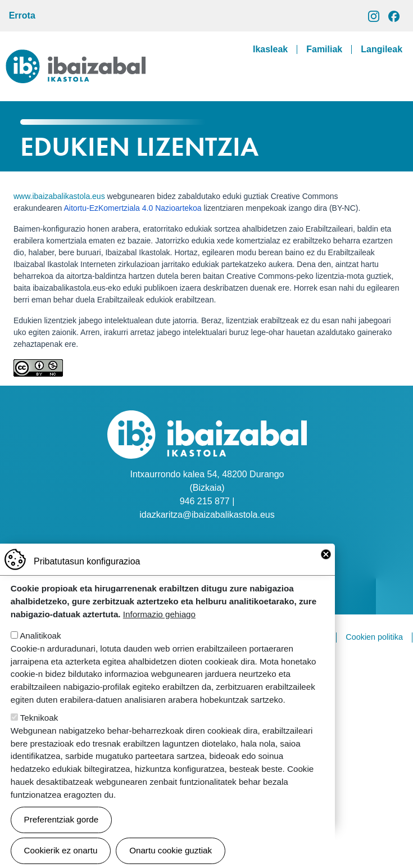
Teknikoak (39, 732)
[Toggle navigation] (396, 75)
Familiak (324, 49)
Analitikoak (40, 650)
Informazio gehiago (159, 629)
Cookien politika (374, 637)
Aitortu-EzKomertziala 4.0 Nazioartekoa (133, 208)
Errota (22, 15)
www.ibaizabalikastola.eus (59, 196)
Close (326, 569)
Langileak (382, 49)
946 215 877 (205, 501)
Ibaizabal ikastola (76, 58)
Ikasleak (270, 49)
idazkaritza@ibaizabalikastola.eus (207, 515)
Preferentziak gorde (62, 834)
